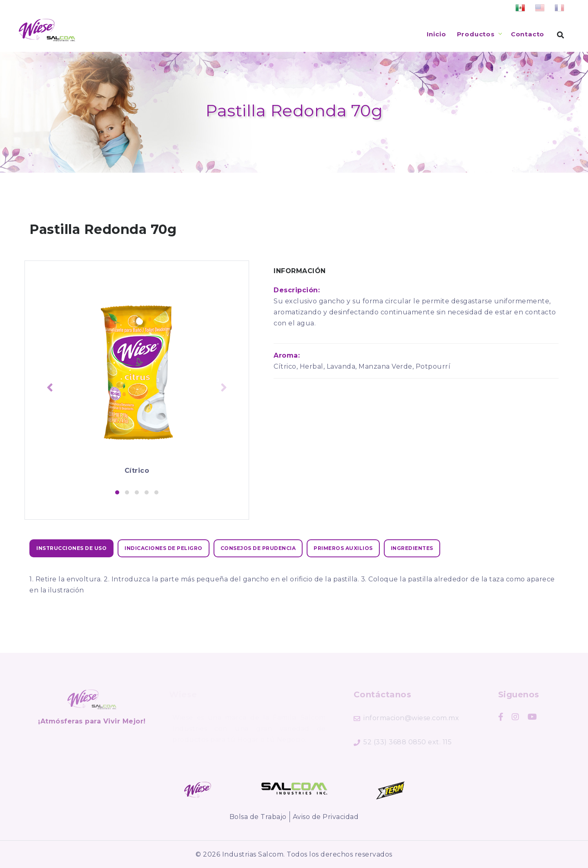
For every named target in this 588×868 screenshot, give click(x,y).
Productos (476, 34)
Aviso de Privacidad (326, 817)
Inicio (437, 34)
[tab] (71, 548)
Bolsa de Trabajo (258, 817)
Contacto (528, 34)
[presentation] (50, 388)
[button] (117, 492)
